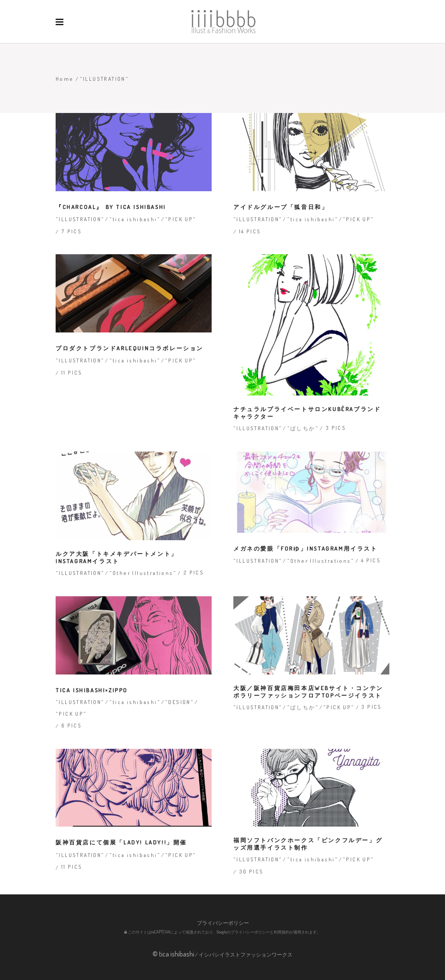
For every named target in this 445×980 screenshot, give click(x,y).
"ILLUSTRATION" (80, 219)
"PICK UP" (181, 219)
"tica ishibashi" (135, 219)
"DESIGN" (179, 702)
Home (65, 79)
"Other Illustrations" (143, 573)
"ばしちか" (303, 428)
